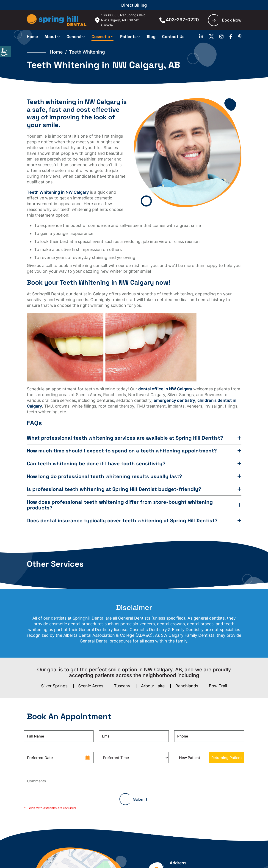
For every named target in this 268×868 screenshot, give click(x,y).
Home (32, 37)
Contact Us (173, 37)
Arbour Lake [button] (153, 686)
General (74, 37)
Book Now (227, 20)
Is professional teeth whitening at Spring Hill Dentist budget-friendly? (114, 489)
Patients (128, 37)
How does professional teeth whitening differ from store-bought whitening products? (120, 505)
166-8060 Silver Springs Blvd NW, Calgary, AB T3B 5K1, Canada (120, 20)
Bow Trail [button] (218, 686)
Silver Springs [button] (54, 686)
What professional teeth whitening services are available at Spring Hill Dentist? (125, 438)
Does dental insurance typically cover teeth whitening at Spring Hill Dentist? (122, 521)
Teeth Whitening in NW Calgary (58, 192)
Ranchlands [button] (187, 686)
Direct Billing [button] (134, 5)
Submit (140, 799)
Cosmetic (101, 37)
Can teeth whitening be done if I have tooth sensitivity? (96, 464)
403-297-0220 (179, 20)
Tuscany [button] (122, 686)
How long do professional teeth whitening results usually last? (105, 476)
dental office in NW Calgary (165, 389)
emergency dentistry (174, 400)
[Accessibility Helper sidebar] (6, 51)
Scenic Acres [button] (91, 686)
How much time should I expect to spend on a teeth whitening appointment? (122, 451)
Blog (151, 37)
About (50, 37)
